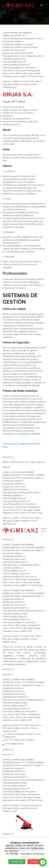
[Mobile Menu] (42, 5)
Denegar (34, 862)
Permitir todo (17, 862)
